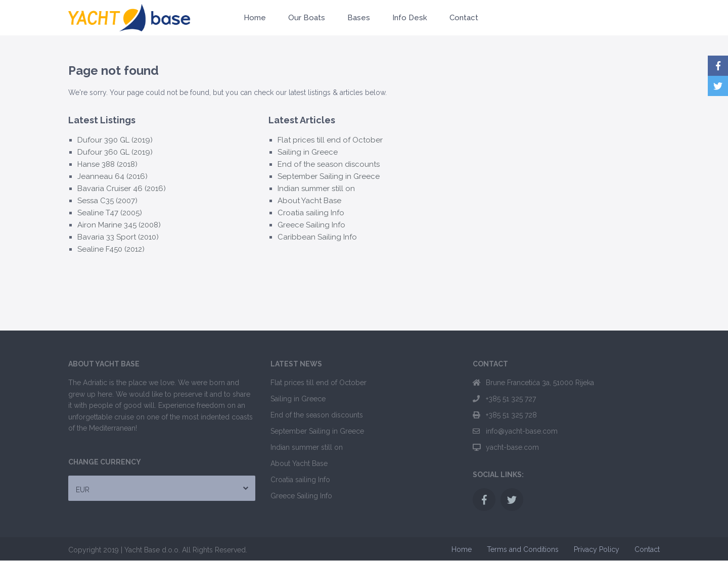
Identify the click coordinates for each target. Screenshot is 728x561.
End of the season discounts (329, 164)
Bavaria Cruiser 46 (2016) (122, 189)
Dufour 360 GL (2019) (115, 152)
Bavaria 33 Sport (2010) (118, 237)
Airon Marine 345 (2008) (119, 225)
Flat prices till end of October (330, 140)
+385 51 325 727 (511, 399)
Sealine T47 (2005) (110, 213)
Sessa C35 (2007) (107, 201)
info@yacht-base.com (522, 431)
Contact (464, 18)
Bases (359, 18)
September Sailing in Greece (329, 176)
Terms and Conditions (523, 549)
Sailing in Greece (308, 152)
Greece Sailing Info (311, 225)
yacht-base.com (512, 447)
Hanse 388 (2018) (107, 164)
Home (255, 18)
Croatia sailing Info (311, 213)
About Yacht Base (309, 201)
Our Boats (307, 18)
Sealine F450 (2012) (111, 249)
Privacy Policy (597, 549)
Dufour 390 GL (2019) (115, 140)
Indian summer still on (316, 189)
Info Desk (410, 18)
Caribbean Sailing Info (317, 237)
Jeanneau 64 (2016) (112, 176)
